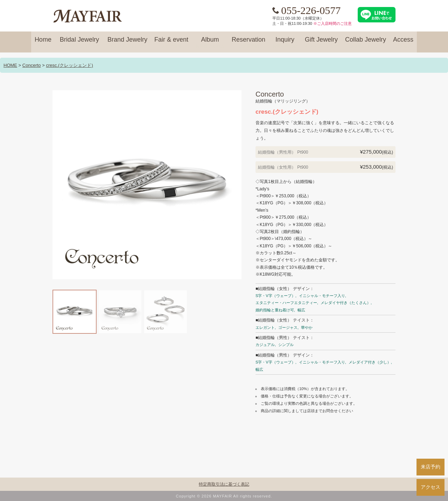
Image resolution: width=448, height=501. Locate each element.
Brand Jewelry (127, 43)
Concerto (32, 65)
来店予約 (430, 467)
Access (403, 43)
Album (210, 43)
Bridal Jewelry (79, 43)
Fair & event (171, 43)
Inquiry (285, 43)
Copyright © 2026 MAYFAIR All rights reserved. (224, 496)
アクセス (430, 487)
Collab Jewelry (366, 43)
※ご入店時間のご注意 (332, 23)
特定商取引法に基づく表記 (224, 484)
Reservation (248, 43)
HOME (10, 65)
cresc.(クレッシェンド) (69, 65)
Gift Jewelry (321, 43)
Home (43, 43)
